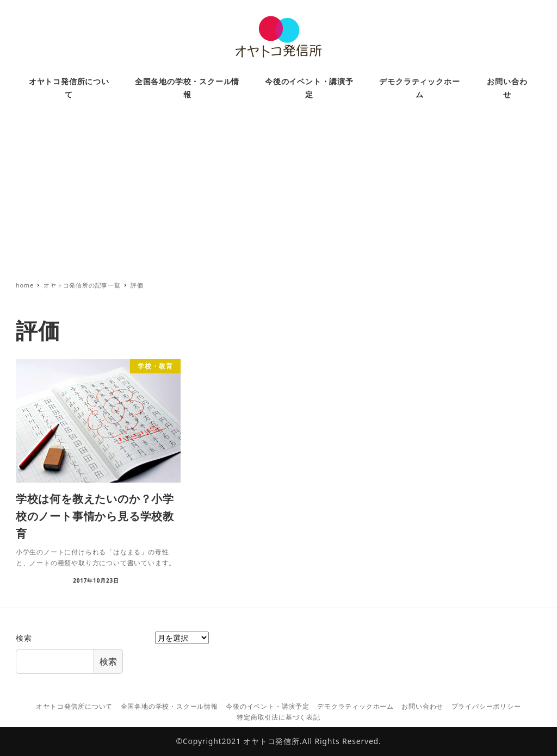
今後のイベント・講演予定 (268, 706)
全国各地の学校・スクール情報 (169, 706)
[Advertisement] (278, 195)
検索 (24, 638)
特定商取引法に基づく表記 (278, 717)
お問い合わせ (422, 706)
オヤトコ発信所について (74, 706)
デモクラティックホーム (355, 706)
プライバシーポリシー (486, 706)
